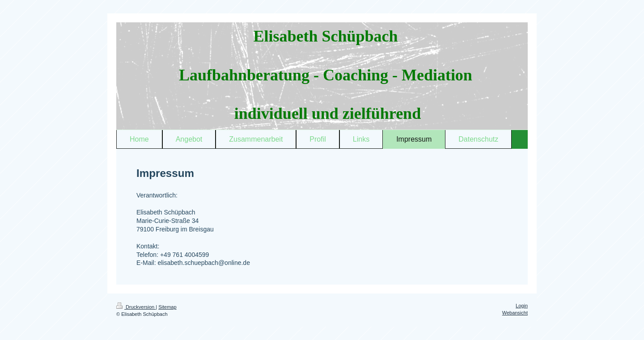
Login (522, 306)
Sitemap (167, 307)
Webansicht (515, 313)
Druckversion (136, 307)
